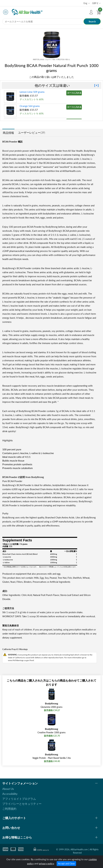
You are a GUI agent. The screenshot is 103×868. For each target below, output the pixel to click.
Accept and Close (66, 864)
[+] (96, 85)
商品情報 (8, 133)
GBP (95, 3)
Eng (85, 3)
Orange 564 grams (30, 106)
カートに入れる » (75, 93)
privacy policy (46, 863)
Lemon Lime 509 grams (32, 92)
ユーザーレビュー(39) (32, 133)
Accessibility (10, 794)
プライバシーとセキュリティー (22, 804)
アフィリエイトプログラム (19, 799)
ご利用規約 (9, 809)
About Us (8, 789)
